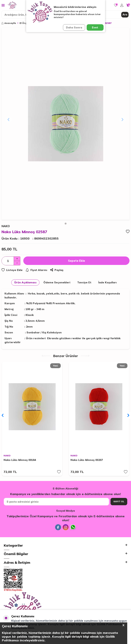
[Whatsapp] (73, 527)
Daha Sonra (74, 27)
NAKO (7, 456)
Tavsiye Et (84, 282)
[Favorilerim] (116, 5)
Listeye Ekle (12, 270)
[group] (65, 124)
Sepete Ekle (76, 261)
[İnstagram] (66, 527)
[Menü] (3, 5)
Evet (95, 27)
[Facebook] (58, 527)
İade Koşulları (108, 282)
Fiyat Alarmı (36, 270)
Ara (125, 14)
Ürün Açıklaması (25, 282)
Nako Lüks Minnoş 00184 (20, 460)
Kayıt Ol (119, 501)
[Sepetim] (128, 5)
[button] (66, 224)
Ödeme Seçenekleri (57, 282)
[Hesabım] (122, 5)
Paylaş (57, 270)
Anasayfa (9, 23)
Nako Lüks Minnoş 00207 (87, 460)
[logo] (12, 5)
